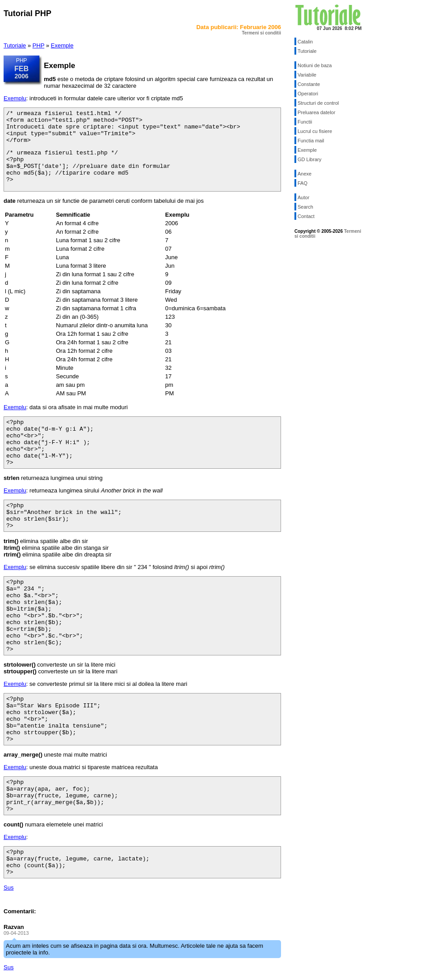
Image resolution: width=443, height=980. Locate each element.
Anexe (305, 174)
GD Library (309, 159)
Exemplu (15, 98)
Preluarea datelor (316, 112)
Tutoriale (15, 45)
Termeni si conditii (261, 33)
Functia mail (311, 141)
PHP (39, 45)
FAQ (302, 183)
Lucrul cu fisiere (315, 131)
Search (305, 207)
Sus (9, 888)
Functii (305, 122)
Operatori (308, 94)
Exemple (62, 45)
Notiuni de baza (315, 65)
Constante (309, 84)
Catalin (305, 42)
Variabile (307, 75)
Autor (303, 197)
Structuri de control (318, 103)
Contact (306, 216)
